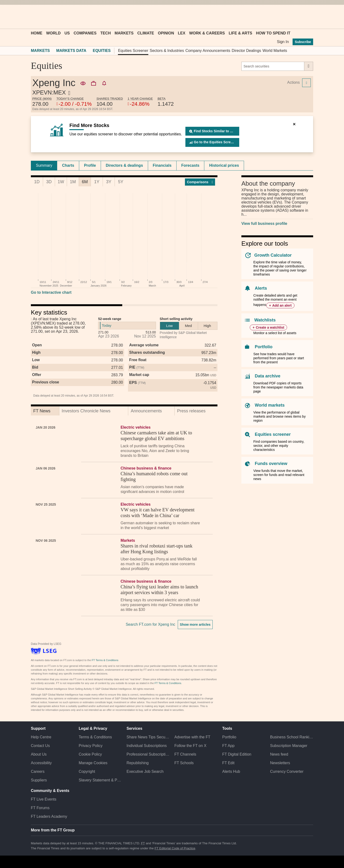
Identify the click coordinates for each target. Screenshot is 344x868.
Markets (124, 33)
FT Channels (185, 754)
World (53, 33)
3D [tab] (49, 182)
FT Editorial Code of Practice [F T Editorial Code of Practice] (175, 848)
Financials (162, 165)
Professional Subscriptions (148, 754)
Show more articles (195, 625)
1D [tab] (37, 182)
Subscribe (303, 42)
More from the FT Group (53, 830)
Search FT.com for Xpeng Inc (150, 624)
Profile (90, 165)
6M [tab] (85, 182)
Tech (105, 33)
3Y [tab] (109, 182)
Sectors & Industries (167, 51)
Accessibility (41, 763)
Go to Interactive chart (51, 292)
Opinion (166, 33)
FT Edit (228, 763)
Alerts (261, 288)
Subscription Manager (289, 746)
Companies (85, 33)
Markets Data (71, 51)
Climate (146, 33)
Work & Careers (207, 33)
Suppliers (39, 780)
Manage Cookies (93, 763)
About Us (39, 754)
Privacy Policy (91, 746)
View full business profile (264, 224)
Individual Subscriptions (147, 746)
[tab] (44, 166)
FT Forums (40, 808)
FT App (228, 746)
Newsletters (280, 763)
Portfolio (264, 347)
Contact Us (40, 746)
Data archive (268, 376)
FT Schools (184, 763)
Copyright (87, 771)
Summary (44, 165)
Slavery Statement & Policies (100, 780)
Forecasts (190, 165)
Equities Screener (133, 51)
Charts (68, 165)
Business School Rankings (292, 737)
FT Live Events (44, 799)
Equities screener (273, 434)
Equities (102, 51)
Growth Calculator (273, 255)
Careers (38, 771)
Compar (200, 182)
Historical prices (224, 165)
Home (37, 33)
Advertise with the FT (192, 737)
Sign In (283, 42)
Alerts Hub (231, 771)
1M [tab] (73, 182)
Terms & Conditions (95, 737)
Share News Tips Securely (148, 737)
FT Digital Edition (237, 754)
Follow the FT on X (190, 746)
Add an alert (282, 305)
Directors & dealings (124, 165)
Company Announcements (208, 51)
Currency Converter (287, 771)
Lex (182, 33)
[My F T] (307, 17)
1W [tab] (61, 182)
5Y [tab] (121, 182)
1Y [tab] (97, 182)
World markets (270, 405)
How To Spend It (273, 33)
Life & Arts (240, 33)
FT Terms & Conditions (105, 660)
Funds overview (271, 464)
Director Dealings (247, 51)
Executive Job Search (145, 771)
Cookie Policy (90, 754)
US (67, 33)
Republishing (138, 763)
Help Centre (41, 737)
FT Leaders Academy (49, 816)
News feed (279, 754)
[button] (33, 17)
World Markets (275, 51)
